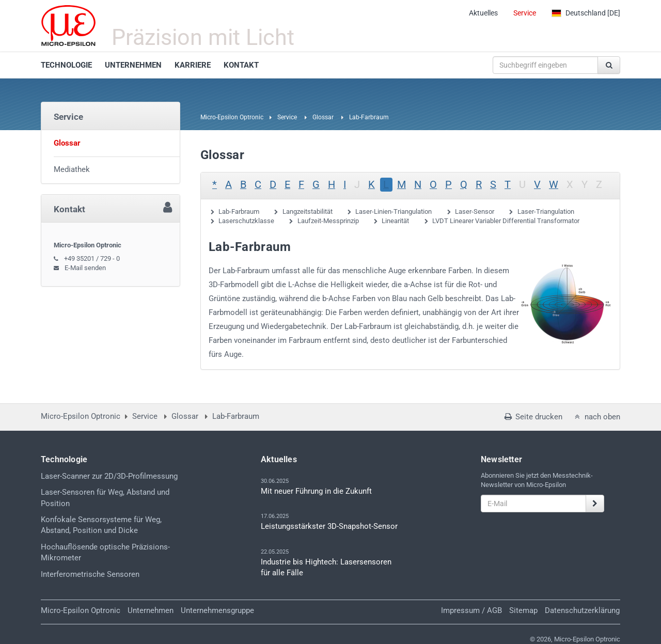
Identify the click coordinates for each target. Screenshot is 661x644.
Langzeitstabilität (308, 211)
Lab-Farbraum (239, 211)
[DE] (586, 13)
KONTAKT (241, 65)
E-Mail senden (85, 268)
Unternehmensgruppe (217, 610)
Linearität (395, 221)
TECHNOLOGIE (66, 65)
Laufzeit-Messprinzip (328, 221)
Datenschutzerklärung (582, 610)
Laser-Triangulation (546, 211)
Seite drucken (532, 417)
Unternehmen (151, 610)
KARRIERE (193, 65)
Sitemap (523, 610)
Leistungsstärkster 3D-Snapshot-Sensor (329, 526)
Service (525, 13)
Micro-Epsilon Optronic (232, 117)
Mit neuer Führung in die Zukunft (316, 491)
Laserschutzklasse (246, 221)
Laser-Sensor (475, 211)
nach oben (596, 417)
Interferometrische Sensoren (90, 574)
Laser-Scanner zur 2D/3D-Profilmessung (109, 476)
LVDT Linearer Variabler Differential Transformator (506, 221)
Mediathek (72, 169)
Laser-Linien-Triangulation (394, 211)
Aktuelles (483, 13)
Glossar (323, 117)
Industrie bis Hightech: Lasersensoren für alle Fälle (326, 567)
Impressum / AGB (471, 610)
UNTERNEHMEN (133, 65)
